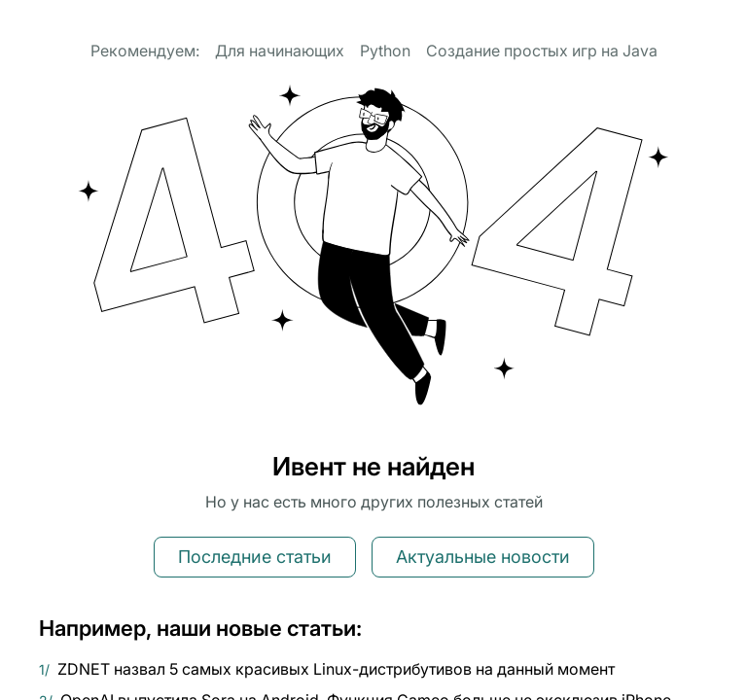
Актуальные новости (483, 557)
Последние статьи (255, 557)
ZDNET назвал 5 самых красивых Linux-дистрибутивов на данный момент (336, 669)
